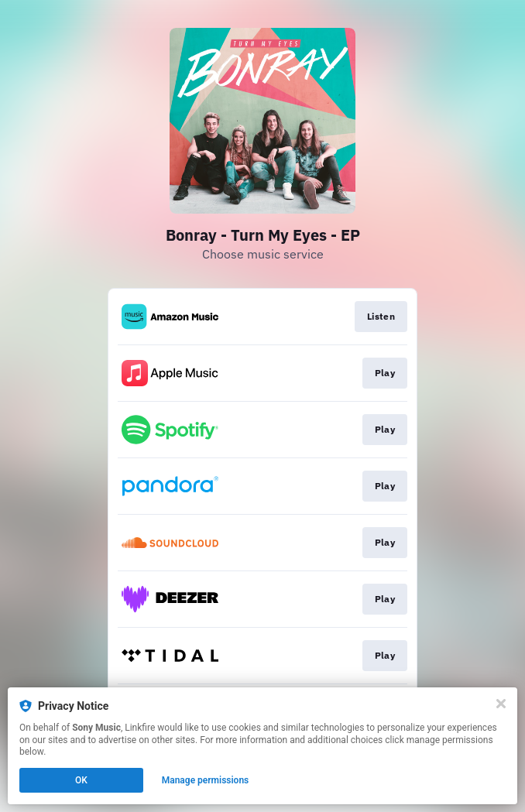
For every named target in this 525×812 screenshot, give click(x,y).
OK (81, 780)
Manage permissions (206, 780)
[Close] (501, 704)
